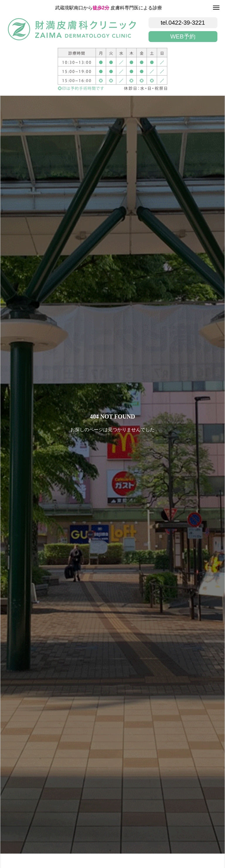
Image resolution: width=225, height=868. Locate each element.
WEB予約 (183, 36)
